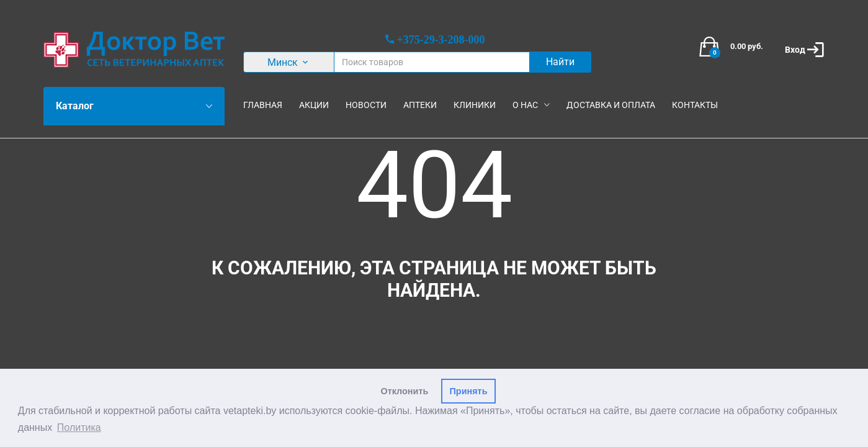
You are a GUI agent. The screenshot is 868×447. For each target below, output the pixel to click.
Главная (263, 105)
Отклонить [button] (405, 391)
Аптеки (420, 105)
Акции (314, 105)
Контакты (695, 105)
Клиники (475, 105)
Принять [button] (469, 391)
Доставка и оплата (611, 105)
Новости (366, 105)
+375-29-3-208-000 (441, 39)
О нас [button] (525, 105)
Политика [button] (79, 427)
